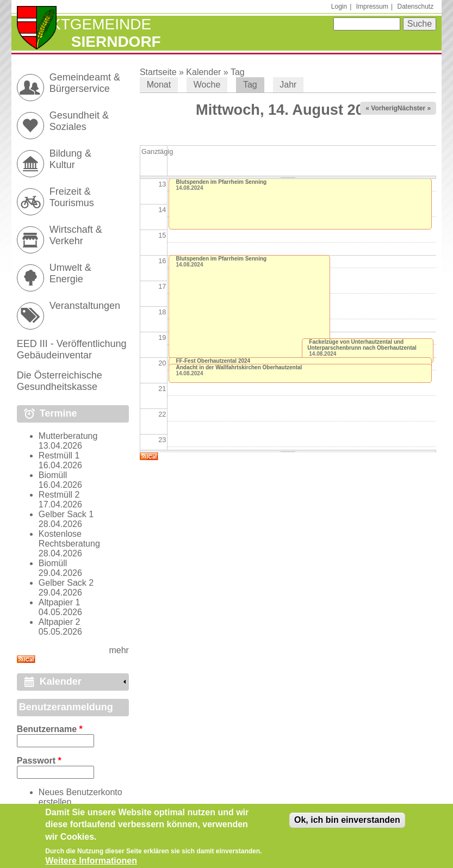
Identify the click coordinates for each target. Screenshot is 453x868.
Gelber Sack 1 (66, 514)
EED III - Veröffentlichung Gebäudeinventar (72, 349)
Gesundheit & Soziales (79, 121)
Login (339, 7)
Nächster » (414, 108)
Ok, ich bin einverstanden (347, 825)
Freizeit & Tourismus (72, 197)
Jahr (288, 85)
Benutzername (50, 729)
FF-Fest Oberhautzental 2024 (213, 361)
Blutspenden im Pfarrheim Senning (221, 182)
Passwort (39, 761)
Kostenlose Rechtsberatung (69, 539)
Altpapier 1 (60, 602)
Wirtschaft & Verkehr (76, 235)
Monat (159, 85)
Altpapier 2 (60, 622)
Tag (238, 72)
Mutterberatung (68, 436)
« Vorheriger (384, 108)
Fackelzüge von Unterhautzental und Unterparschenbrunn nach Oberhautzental (362, 345)
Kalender (203, 72)
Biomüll (53, 475)
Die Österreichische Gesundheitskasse (60, 381)
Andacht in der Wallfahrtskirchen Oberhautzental (239, 367)
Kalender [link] (61, 681)
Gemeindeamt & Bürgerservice (85, 83)
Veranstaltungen (85, 306)
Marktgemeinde (84, 24)
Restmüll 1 (59, 455)
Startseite (158, 72)
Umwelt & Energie (70, 273)
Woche (207, 85)
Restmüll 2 (59, 495)
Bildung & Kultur (70, 159)
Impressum (372, 7)
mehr (119, 650)
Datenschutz (415, 7)
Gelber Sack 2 (66, 583)
